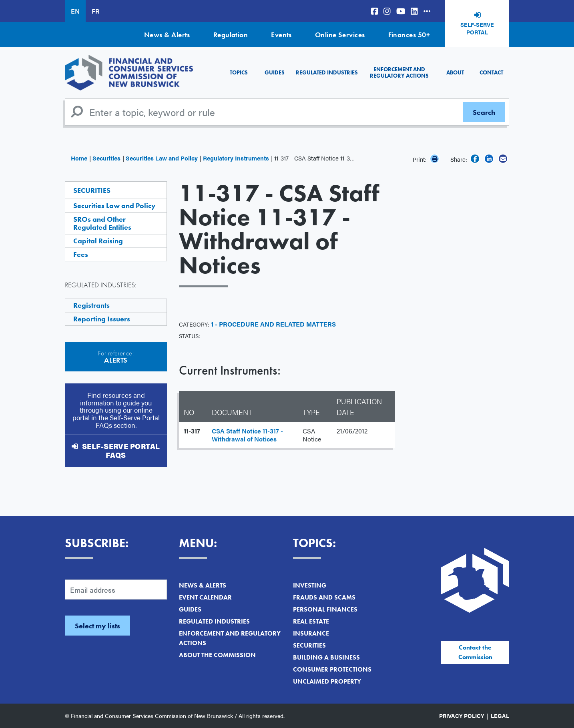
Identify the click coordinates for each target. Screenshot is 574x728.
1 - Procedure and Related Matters (273, 324)
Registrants (91, 305)
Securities (106, 158)
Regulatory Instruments (236, 158)
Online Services (340, 35)
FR (95, 11)
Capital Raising (98, 241)
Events (281, 35)
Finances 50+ (409, 35)
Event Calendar (205, 597)
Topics (239, 72)
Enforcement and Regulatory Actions (399, 72)
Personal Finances (325, 609)
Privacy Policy (462, 716)
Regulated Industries (327, 72)
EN (75, 11)
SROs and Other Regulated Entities (102, 223)
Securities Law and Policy (162, 158)
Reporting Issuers (102, 319)
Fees (81, 254)
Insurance (311, 633)
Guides (275, 72)
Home (79, 158)
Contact (491, 72)
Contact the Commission (475, 652)
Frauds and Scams (324, 597)
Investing (310, 585)
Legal (500, 716)
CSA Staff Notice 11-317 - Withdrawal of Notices (247, 435)
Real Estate (311, 621)
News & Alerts (167, 35)
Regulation (231, 35)
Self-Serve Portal (477, 28)
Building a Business (326, 657)
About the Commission (217, 655)
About (455, 72)
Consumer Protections (332, 669)
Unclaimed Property (327, 681)
